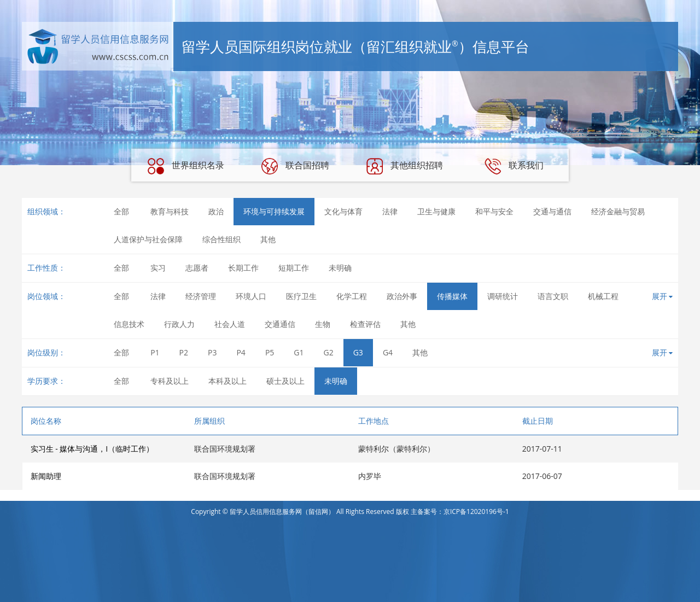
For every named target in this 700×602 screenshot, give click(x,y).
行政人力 (179, 324)
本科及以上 (227, 381)
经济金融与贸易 (618, 211)
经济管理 (201, 296)
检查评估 (365, 324)
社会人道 (230, 324)
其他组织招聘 (405, 166)
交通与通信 (552, 211)
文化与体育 (343, 211)
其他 (268, 239)
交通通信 (280, 324)
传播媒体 (452, 296)
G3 (358, 352)
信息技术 (129, 324)
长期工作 (243, 268)
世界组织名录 (186, 166)
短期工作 (294, 268)
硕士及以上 (285, 381)
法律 (390, 211)
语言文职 (553, 296)
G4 (388, 352)
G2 (329, 352)
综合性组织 (221, 239)
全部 (121, 211)
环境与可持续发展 (274, 211)
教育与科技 (170, 211)
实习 (158, 268)
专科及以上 (170, 381)
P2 (184, 352)
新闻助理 (46, 476)
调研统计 (503, 296)
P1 (155, 352)
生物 (323, 324)
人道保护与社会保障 (148, 239)
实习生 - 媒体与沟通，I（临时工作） (92, 449)
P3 (212, 352)
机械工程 (603, 296)
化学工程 (352, 296)
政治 (216, 211)
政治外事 (402, 296)
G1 (299, 352)
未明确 (340, 268)
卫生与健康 (436, 211)
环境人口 (251, 296)
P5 (270, 352)
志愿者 (197, 268)
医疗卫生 (301, 296)
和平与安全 (494, 211)
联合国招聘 (295, 166)
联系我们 (514, 166)
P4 (241, 352)
